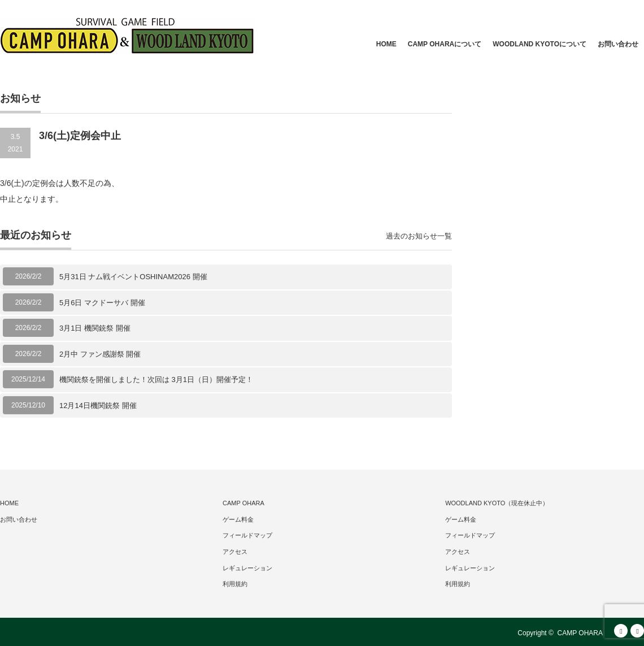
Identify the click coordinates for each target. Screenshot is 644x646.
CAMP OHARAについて (445, 44)
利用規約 (235, 584)
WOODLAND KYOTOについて (539, 44)
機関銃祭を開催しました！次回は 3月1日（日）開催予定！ (156, 380)
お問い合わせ (618, 44)
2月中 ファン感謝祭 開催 (100, 354)
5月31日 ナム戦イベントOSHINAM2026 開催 (133, 277)
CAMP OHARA (243, 503)
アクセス (235, 552)
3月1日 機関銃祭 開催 (95, 328)
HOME (386, 44)
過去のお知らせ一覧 (419, 236)
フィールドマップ (247, 535)
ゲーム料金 (238, 519)
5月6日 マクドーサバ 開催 (102, 303)
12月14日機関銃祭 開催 (98, 406)
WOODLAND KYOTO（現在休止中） (497, 503)
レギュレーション (247, 568)
